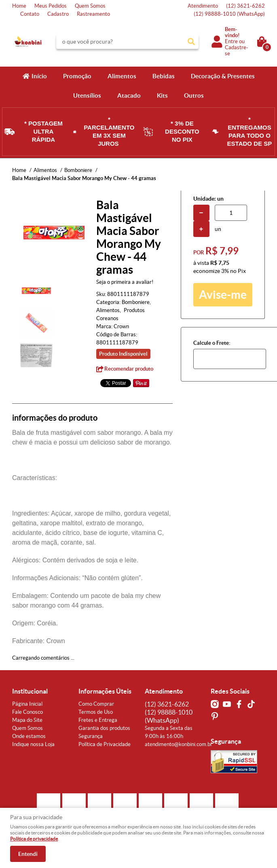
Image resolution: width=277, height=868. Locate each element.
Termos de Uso (96, 712)
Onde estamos (29, 736)
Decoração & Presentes (223, 76)
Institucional (30, 691)
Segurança (91, 736)
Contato (30, 14)
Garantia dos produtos (104, 728)
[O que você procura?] (191, 42)
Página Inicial (27, 704)
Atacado (129, 95)
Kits (162, 95)
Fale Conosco (27, 712)
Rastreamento (93, 14)
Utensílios (87, 95)
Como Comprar (96, 704)
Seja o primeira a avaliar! (125, 282)
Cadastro (58, 14)
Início (39, 76)
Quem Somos (90, 6)
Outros (194, 95)
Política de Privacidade (105, 744)
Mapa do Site (27, 720)
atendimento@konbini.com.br (179, 744)
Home (19, 6)
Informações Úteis (105, 691)
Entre (231, 41)
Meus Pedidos (51, 6)
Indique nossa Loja (33, 744)
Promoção (77, 76)
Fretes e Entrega (98, 720)
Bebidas (164, 76)
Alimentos (122, 76)
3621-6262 (245, 6)
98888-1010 (229, 14)
